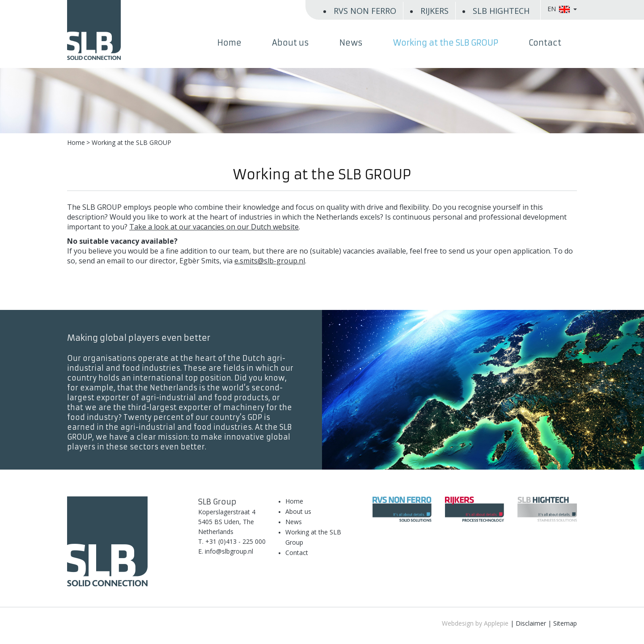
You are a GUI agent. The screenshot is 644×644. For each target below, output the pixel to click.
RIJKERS (434, 11)
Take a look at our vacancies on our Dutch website (214, 227)
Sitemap (565, 623)
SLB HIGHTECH (501, 11)
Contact (545, 43)
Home (229, 43)
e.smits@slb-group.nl (270, 261)
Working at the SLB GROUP (446, 43)
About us (290, 43)
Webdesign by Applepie (475, 623)
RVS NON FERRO (365, 11)
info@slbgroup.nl (229, 551)
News (351, 43)
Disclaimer (531, 623)
